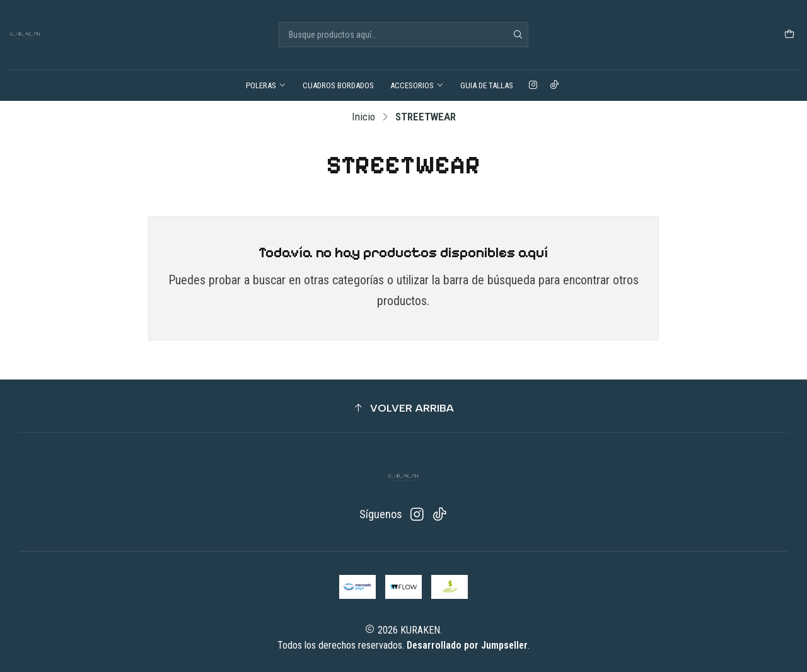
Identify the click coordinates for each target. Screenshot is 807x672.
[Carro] (790, 35)
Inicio (363, 117)
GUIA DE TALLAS (487, 85)
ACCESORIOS (417, 85)
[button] (403, 408)
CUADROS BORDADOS (338, 85)
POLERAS (266, 85)
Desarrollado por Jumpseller (467, 645)
